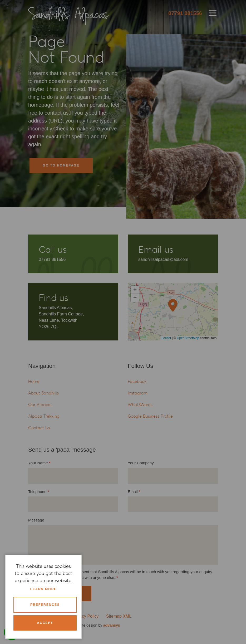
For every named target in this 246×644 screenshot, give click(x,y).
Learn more (44, 589)
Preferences (45, 605)
